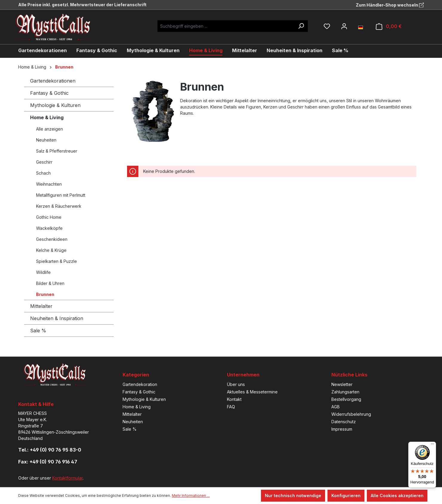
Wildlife (43, 272)
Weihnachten (49, 184)
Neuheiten (46, 140)
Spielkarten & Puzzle (57, 261)
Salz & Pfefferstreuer (57, 151)
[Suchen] (301, 26)
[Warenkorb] (389, 26)
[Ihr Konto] (344, 26)
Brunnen (45, 294)
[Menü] (432, 445)
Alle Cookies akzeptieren (397, 496)
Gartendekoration (140, 384)
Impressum (342, 429)
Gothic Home (49, 217)
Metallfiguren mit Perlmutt (61, 195)
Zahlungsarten (345, 392)
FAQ (231, 407)
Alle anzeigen (50, 129)
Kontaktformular (67, 478)
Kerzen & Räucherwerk (59, 206)
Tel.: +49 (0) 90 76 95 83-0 (50, 450)
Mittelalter (41, 306)
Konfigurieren (346, 496)
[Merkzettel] (327, 26)
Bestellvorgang (346, 399)
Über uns (236, 384)
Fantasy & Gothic (49, 93)
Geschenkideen (52, 239)
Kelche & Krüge (51, 250)
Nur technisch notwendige (293, 496)
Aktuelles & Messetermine (252, 392)
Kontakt (234, 399)
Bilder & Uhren (50, 283)
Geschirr (44, 162)
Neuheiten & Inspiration (57, 318)
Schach (43, 173)
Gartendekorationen (53, 81)
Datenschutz (344, 422)
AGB (336, 407)
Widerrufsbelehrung (351, 414)
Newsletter (342, 384)
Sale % (38, 331)
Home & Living (47, 117)
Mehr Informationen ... (191, 496)
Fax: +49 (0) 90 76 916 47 (48, 462)
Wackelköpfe (49, 228)
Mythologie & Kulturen (55, 105)
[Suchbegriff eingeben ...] (226, 26)
